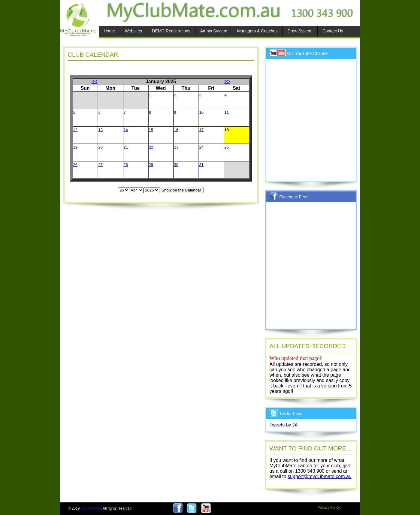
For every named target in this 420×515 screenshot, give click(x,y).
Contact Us (333, 31)
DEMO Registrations (171, 31)
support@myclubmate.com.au (320, 476)
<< (94, 81)
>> (227, 81)
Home (109, 31)
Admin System (214, 31)
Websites (133, 31)
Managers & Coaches (257, 31)
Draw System (300, 31)
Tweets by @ (284, 425)
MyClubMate (91, 508)
